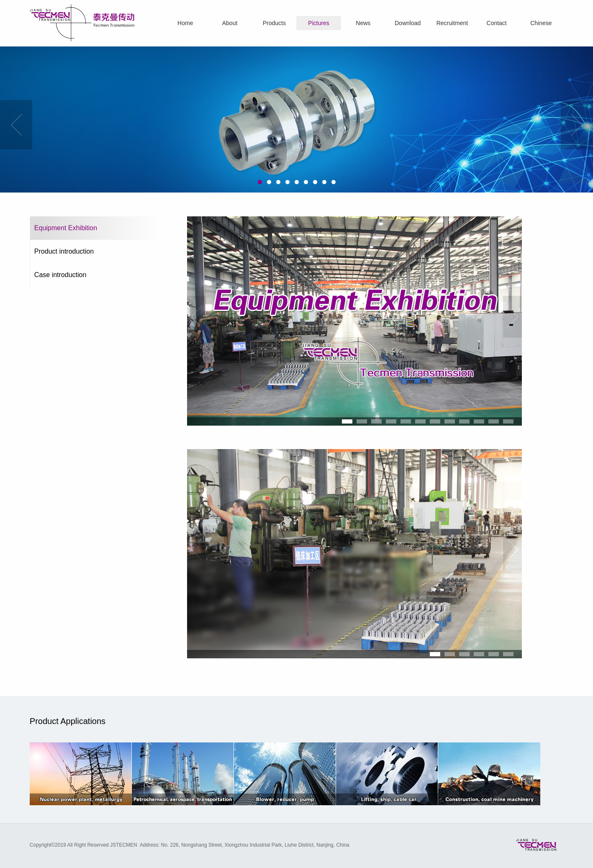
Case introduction (60, 275)
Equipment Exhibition (66, 228)
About (230, 23)
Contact (497, 23)
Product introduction (64, 251)
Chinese (541, 23)
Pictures (319, 23)
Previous (16, 125)
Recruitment (452, 23)
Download (408, 23)
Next (577, 125)
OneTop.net (402, 845)
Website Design (370, 845)
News (363, 23)
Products (274, 23)
